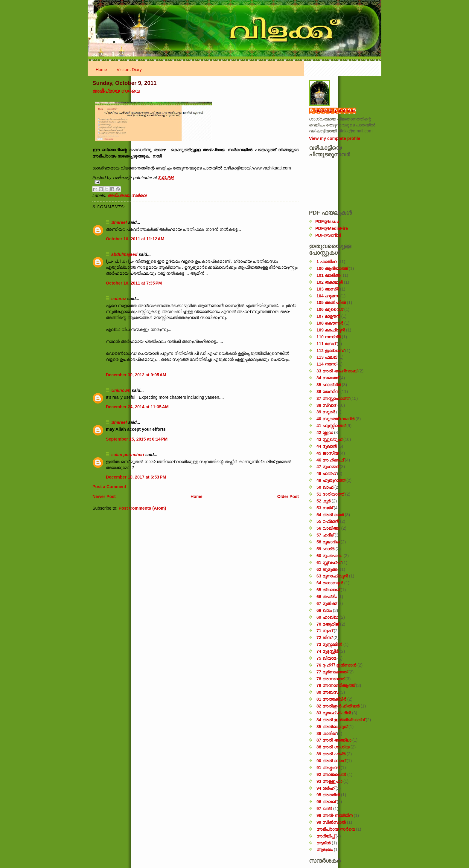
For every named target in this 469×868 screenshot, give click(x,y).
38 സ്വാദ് (326, 405)
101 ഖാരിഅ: (329, 275)
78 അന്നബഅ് (330, 679)
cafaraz (119, 299)
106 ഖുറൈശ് (330, 309)
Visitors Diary (129, 70)
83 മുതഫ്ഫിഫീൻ (334, 713)
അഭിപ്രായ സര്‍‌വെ (116, 91)
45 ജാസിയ (328, 453)
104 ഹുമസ (328, 296)
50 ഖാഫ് (325, 487)
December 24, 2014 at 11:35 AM (137, 407)
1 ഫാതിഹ (326, 262)
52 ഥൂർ (323, 501)
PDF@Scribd (328, 235)
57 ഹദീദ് (325, 535)
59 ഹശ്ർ (325, 549)
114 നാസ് (326, 364)
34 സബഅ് (328, 378)
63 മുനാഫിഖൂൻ (332, 576)
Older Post (288, 496)
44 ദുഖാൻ (327, 446)
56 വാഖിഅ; (328, 528)
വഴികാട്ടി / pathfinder (335, 111)
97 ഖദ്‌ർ (324, 809)
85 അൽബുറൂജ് (332, 727)
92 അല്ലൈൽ (331, 774)
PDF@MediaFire (332, 228)
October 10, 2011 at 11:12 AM (135, 239)
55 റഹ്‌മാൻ (328, 521)
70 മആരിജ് (328, 624)
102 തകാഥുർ (330, 282)
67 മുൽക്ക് (326, 603)
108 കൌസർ (330, 323)
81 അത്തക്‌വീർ (331, 699)
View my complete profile (335, 138)
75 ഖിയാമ (326, 658)
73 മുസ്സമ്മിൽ (329, 644)
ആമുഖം (325, 849)
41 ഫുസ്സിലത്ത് (331, 426)
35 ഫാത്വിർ (329, 385)
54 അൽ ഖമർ (330, 515)
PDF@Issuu (327, 221)
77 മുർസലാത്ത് (332, 672)
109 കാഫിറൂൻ (331, 330)
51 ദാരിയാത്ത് (330, 494)
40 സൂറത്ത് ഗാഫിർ (335, 419)
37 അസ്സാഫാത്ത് (333, 398)
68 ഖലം (324, 610)
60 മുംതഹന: (329, 556)
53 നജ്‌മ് (325, 508)
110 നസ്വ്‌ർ (329, 337)
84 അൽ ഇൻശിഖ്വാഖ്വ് (341, 720)
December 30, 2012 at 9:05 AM (136, 375)
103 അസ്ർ (328, 289)
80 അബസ (328, 692)
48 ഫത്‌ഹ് (326, 473)
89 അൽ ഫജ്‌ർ (331, 754)
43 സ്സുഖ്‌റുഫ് (329, 439)
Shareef (119, 222)
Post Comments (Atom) (142, 508)
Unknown (121, 390)
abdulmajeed (124, 254)
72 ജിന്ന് (324, 638)
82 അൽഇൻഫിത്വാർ (338, 706)
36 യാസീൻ (328, 392)
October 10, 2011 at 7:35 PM (134, 283)
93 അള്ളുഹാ (329, 781)
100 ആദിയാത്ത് (332, 268)
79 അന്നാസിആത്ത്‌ (336, 685)
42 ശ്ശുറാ (325, 433)
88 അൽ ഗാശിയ (333, 747)
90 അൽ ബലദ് (331, 761)
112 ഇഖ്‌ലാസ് (330, 351)
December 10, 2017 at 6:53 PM (136, 477)
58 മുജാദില (328, 542)
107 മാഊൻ (328, 316)
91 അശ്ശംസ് (328, 768)
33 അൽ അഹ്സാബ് (337, 371)
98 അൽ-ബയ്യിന (335, 815)
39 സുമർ (326, 412)
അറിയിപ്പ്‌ (325, 836)
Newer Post (104, 496)
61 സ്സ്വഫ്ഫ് (329, 563)
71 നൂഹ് (325, 631)
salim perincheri (128, 455)
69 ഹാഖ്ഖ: (328, 617)
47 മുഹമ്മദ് (328, 467)
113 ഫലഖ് (327, 357)
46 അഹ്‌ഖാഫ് (330, 460)
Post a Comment (109, 487)
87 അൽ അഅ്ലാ (334, 740)
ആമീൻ (323, 843)
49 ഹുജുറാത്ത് (331, 480)
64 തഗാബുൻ (330, 583)
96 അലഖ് (326, 802)
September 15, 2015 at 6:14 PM (137, 439)
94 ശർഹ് (325, 788)
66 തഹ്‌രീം (327, 597)
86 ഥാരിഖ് (326, 733)
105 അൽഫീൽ (331, 302)
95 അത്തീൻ (328, 795)
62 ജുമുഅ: (328, 569)
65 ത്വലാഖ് (328, 590)
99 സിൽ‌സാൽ (331, 822)
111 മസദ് (326, 344)
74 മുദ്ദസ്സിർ (328, 651)
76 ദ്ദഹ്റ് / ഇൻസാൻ (336, 665)
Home (101, 70)
